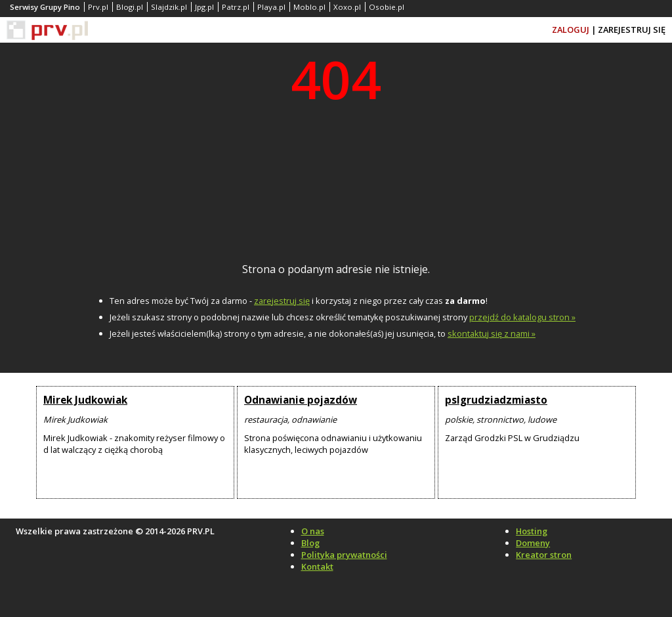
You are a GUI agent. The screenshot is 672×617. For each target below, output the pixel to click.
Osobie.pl (387, 7)
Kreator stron (544, 555)
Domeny (533, 543)
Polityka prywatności (344, 555)
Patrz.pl (236, 7)
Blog (310, 543)
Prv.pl (98, 7)
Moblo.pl (309, 7)
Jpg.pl (204, 7)
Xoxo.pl (347, 7)
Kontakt (317, 566)
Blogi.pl (130, 7)
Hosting (532, 531)
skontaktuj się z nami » (492, 333)
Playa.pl (271, 7)
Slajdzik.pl (169, 7)
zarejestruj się (282, 301)
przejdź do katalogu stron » (522, 317)
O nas (313, 531)
